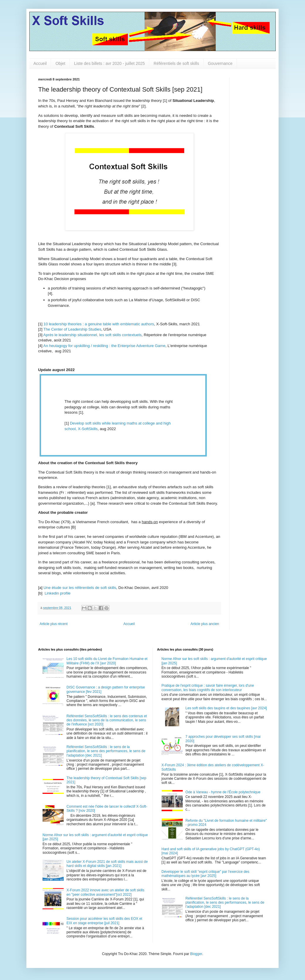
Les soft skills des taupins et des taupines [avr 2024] (226, 708)
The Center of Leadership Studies (72, 329)
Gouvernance (220, 63)
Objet (60, 63)
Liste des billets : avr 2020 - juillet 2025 (110, 63)
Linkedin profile (57, 593)
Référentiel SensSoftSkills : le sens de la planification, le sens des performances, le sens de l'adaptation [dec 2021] (106, 751)
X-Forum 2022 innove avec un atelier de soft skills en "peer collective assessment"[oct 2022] (105, 892)
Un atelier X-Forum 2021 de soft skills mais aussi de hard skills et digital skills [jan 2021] (107, 864)
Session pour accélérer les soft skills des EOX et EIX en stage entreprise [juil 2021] (104, 921)
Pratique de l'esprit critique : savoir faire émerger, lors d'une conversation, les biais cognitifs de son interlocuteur (208, 688)
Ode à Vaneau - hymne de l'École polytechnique (223, 792)
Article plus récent (54, 624)
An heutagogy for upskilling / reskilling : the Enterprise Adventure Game (104, 346)
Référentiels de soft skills (176, 63)
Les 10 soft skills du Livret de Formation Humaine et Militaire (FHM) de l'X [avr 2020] (107, 661)
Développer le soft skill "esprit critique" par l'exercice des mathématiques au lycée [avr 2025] (206, 874)
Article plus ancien (205, 624)
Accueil (40, 63)
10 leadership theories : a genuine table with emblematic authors (99, 324)
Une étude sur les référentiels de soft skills (80, 588)
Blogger (196, 954)
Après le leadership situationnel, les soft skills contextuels (93, 335)
